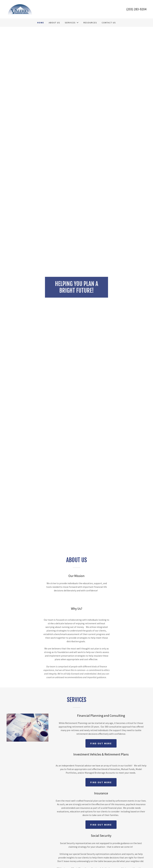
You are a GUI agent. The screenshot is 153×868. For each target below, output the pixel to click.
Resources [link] (90, 23)
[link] (20, 9)
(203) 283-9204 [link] (136, 9)
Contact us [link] (109, 23)
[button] (72, 23)
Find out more (101, 743)
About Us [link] (54, 23)
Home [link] (41, 23)
